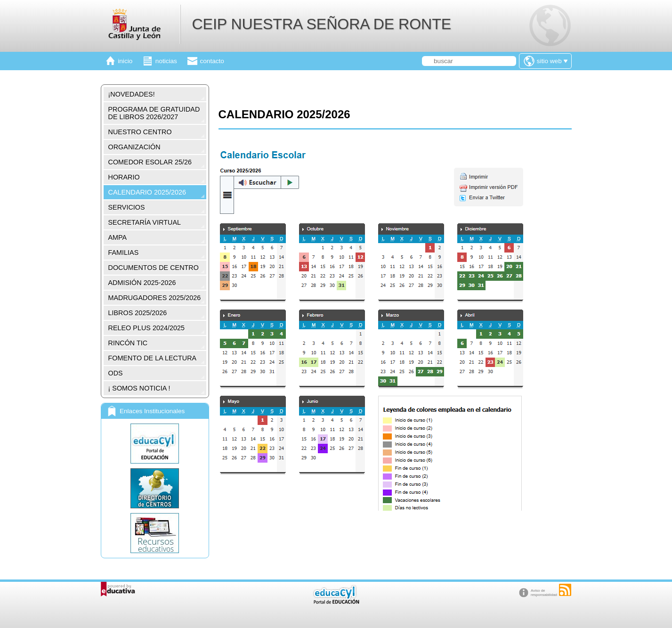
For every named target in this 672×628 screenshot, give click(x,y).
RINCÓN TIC (128, 343)
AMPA (118, 237)
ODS (116, 373)
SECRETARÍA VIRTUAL (145, 222)
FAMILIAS (124, 253)
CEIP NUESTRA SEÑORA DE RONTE (321, 24)
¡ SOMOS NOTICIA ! (139, 388)
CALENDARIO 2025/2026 (147, 192)
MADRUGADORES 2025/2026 (155, 298)
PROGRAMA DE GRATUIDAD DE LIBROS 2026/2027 (154, 113)
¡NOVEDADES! (132, 94)
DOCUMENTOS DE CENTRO (154, 268)
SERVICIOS (127, 207)
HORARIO (124, 177)
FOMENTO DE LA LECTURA (153, 358)
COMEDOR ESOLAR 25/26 (150, 162)
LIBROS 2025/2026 (138, 313)
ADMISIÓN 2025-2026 (142, 283)
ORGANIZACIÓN (134, 147)
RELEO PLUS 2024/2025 (146, 328)
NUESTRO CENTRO (140, 132)
